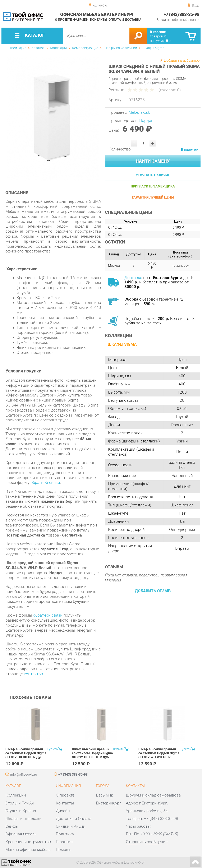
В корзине (158, 32)
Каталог (38, 48)
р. (169, 41)
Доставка (133, 278)
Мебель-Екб (139, 112)
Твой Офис (18, 48)
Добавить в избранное (182, 61)
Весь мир (105, 795)
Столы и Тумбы (20, 803)
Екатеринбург (109, 803)
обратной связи (45, 483)
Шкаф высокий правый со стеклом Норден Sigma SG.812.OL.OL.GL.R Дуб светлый (92, 755)
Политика (65, 834)
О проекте (63, 20)
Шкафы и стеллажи (24, 819)
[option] (53, 119)
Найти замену (153, 161)
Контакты (99, 20)
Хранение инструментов (28, 842)
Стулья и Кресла (21, 811)
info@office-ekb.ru (24, 774)
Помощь (64, 850)
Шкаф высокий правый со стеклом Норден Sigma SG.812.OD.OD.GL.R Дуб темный (26, 755)
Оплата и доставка (125, 20)
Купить (52, 749)
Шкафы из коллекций (120, 48)
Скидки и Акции (71, 826)
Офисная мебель (21, 834)
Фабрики (81, 20)
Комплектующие (85, 48)
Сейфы (12, 826)
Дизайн (63, 811)
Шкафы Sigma (153, 48)
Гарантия (64, 842)
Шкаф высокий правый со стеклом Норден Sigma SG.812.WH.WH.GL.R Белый (159, 755)
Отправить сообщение (147, 842)
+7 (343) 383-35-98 (182, 14)
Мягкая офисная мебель (28, 850)
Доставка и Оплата (74, 819)
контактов (33, 674)
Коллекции (58, 48)
